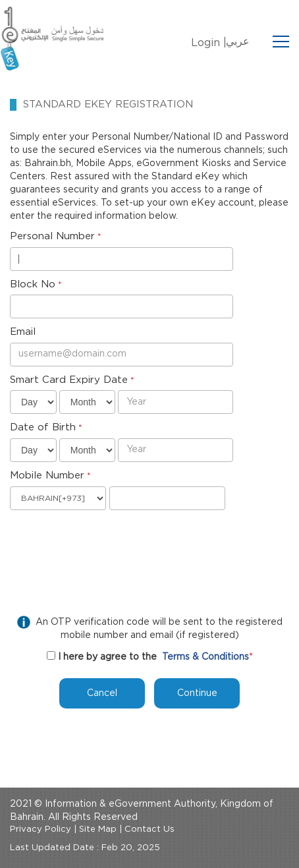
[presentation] (110, 542)
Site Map (98, 829)
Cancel (102, 693)
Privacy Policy (41, 829)
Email (23, 332)
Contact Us (149, 829)
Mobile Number (47, 476)
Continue (197, 693)
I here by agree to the (107, 657)
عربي (238, 42)
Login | (209, 43)
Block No (33, 284)
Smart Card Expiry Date (69, 380)
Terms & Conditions (205, 657)
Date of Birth (43, 427)
